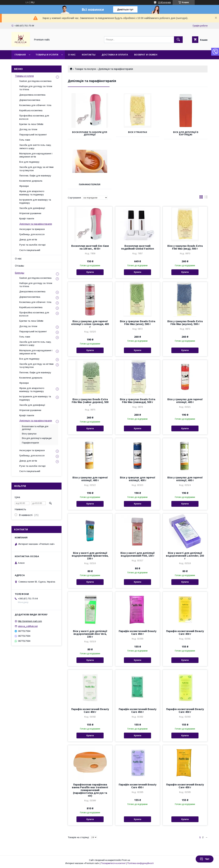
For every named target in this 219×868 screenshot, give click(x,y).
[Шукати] (178, 40)
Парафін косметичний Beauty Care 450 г (138, 633)
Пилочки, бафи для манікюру (35, 176)
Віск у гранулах (138, 132)
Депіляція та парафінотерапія (36, 224)
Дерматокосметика (30, 100)
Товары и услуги (47, 55)
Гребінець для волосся (32, 234)
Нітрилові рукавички (30, 213)
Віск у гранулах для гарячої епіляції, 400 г (185, 401)
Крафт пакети (27, 219)
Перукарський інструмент (33, 135)
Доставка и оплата (115, 55)
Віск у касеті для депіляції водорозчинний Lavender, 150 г (185, 556)
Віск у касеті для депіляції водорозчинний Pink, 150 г (138, 554)
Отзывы (19, 266)
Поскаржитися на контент (113, 863)
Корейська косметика (31, 110)
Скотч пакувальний (30, 250)
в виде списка (206, 198)
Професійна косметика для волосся (34, 117)
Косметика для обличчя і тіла (35, 105)
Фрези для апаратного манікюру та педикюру (32, 193)
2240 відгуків (164, 2)
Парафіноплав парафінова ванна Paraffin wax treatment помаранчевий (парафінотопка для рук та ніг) (90, 790)
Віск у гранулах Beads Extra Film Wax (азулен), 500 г (185, 323)
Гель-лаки (25, 140)
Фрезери (24, 186)
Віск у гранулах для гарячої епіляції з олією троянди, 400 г (90, 324)
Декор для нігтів (28, 240)
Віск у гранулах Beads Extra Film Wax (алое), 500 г (138, 323)
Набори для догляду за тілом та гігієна (36, 88)
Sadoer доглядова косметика (35, 81)
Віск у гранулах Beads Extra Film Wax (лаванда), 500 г (138, 401)
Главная (20, 55)
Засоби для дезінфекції (32, 208)
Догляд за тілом (28, 129)
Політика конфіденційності (140, 863)
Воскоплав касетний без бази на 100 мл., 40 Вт (90, 247)
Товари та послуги (85, 69)
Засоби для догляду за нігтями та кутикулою (36, 169)
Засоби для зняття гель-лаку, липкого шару (35, 147)
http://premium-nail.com (30, 621)
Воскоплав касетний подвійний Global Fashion (138, 247)
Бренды (20, 273)
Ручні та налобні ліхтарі (32, 245)
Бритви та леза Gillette (31, 124)
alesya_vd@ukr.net (28, 626)
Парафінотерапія (90, 185)
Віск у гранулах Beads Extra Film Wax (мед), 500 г (185, 247)
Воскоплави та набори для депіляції (90, 133)
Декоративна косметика (32, 95)
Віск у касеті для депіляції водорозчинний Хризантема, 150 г (90, 556)
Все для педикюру (29, 162)
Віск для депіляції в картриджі (186, 133)
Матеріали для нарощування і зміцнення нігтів (36, 155)
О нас (72, 55)
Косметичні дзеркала (31, 181)
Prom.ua (126, 860)
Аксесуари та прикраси (32, 229)
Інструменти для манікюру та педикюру (35, 201)
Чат (205, 859)
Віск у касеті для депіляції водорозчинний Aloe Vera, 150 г (90, 634)
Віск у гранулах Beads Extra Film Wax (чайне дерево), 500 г (90, 402)
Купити (90, 272)
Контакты (89, 55)
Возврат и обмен (146, 55)
